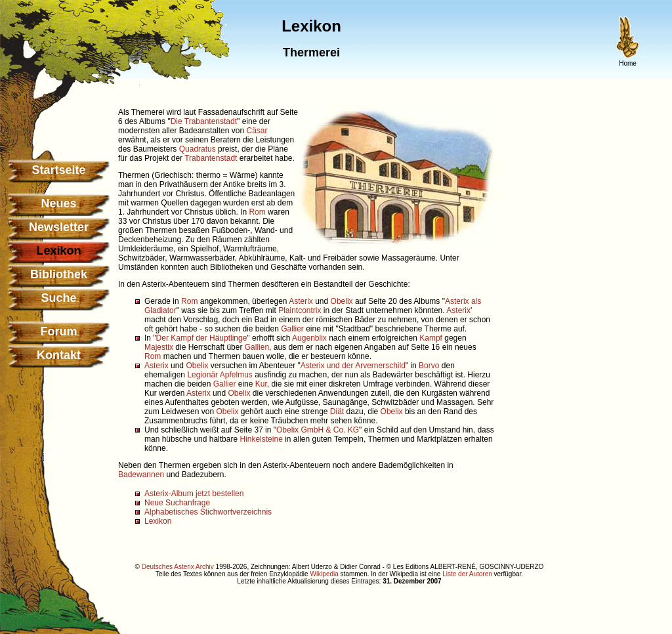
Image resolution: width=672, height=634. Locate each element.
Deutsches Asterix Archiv (178, 567)
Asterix (301, 301)
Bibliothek (59, 274)
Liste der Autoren (467, 574)
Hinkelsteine (261, 439)
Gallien (257, 347)
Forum (59, 331)
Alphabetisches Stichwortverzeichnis (208, 512)
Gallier (292, 329)
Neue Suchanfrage (177, 503)
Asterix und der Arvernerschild (353, 366)
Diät (337, 412)
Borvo (429, 366)
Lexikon (158, 521)
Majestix (159, 347)
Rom (257, 212)
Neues (58, 203)
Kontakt (59, 355)
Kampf (431, 338)
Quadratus (198, 149)
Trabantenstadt (211, 158)
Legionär (202, 375)
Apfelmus (236, 375)
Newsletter (59, 227)
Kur (261, 384)
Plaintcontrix (300, 310)
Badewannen (141, 475)
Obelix (342, 301)
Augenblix (309, 338)
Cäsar (257, 131)
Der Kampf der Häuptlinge (202, 338)
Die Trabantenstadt (204, 121)
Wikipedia (324, 574)
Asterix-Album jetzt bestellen (194, 494)
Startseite (58, 170)
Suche (58, 298)
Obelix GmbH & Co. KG (318, 430)
